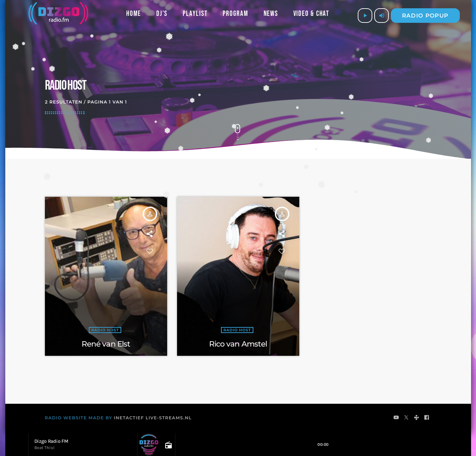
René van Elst (106, 344)
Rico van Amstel (238, 344)
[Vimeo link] (58, 16)
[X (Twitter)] (406, 418)
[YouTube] (396, 418)
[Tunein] (417, 418)
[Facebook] (427, 418)
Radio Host (105, 330)
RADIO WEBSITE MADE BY (79, 418)
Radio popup (425, 16)
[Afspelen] (365, 16)
